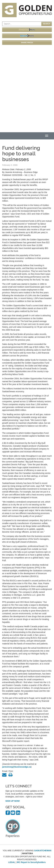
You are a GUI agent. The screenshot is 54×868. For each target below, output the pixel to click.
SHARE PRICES (27, 43)
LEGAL (12, 862)
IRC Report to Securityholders (31, 862)
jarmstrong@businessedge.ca (17, 767)
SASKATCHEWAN (43, 851)
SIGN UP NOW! (13, 801)
